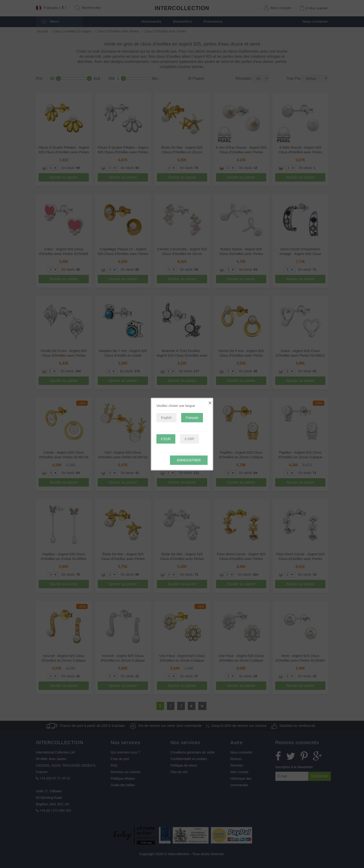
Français (192, 418)
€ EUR (166, 439)
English (166, 418)
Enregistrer (189, 460)
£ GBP (189, 439)
